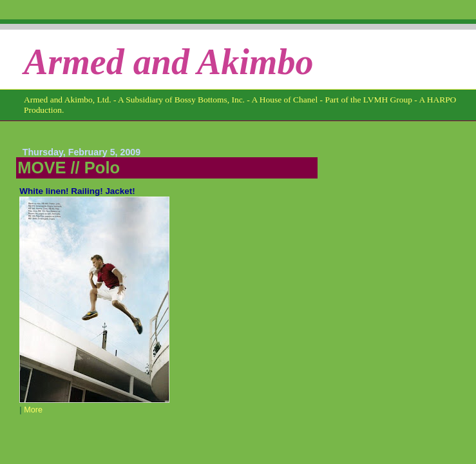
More (33, 410)
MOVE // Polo (69, 168)
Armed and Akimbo (169, 62)
